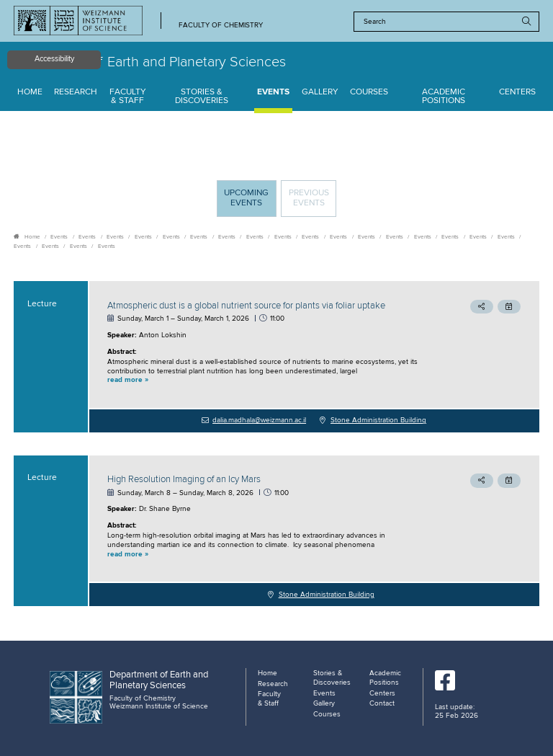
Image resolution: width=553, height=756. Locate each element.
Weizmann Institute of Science (159, 706)
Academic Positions (444, 97)
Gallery (320, 92)
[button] (265, 381)
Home (30, 92)
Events (273, 92)
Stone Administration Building (378, 420)
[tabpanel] (276, 444)
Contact (382, 703)
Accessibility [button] (54, 59)
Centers (517, 92)
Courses (369, 92)
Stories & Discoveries (202, 97)
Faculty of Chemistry (221, 26)
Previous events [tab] (309, 198)
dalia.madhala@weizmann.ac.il (259, 420)
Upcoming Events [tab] (250, 202)
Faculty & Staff (128, 97)
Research (76, 92)
